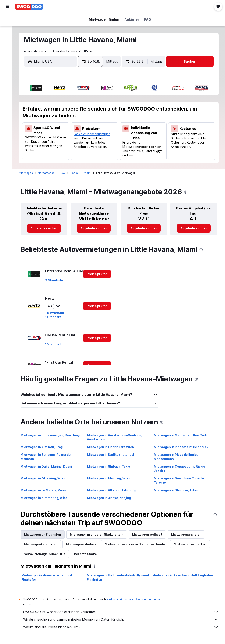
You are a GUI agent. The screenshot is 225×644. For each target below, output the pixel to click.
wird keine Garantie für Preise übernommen (136, 599)
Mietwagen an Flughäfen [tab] (45, 534)
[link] (46, 228)
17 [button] (45, 132)
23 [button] (106, 132)
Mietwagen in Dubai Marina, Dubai (48, 466)
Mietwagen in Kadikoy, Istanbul (112, 455)
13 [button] (75, 121)
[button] (7, 7)
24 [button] (45, 142)
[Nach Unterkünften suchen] (7, 28)
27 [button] (75, 142)
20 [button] (75, 132)
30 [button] (106, 142)
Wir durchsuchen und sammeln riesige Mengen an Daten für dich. (122, 619)
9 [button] (106, 111)
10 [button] (44, 121)
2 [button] (106, 101)
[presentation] (188, 192)
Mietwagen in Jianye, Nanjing (110, 498)
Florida (76, 173)
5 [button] (65, 111)
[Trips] (7, 67)
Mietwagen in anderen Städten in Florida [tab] (137, 544)
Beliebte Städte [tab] (88, 554)
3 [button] (44, 111)
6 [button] (75, 111)
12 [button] (65, 121)
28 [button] (85, 142)
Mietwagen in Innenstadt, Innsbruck (182, 447)
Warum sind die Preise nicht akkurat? (122, 627)
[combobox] (38, 51)
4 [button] (55, 111)
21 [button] (85, 132)
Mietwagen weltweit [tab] (149, 534)
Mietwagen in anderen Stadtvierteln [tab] (99, 534)
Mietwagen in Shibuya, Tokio (110, 466)
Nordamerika (48, 173)
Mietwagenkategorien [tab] (43, 544)
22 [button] (95, 132)
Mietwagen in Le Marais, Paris (45, 490)
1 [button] (95, 101)
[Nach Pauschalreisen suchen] (7, 46)
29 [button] (95, 142)
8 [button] (95, 111)
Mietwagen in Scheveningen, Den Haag (52, 435)
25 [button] (55, 142)
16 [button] (106, 121)
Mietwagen (28, 173)
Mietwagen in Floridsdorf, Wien (112, 447)
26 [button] (65, 142)
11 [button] (55, 121)
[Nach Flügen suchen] (7, 19)
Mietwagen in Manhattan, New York (181, 435)
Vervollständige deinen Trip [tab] (47, 554)
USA (64, 173)
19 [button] (65, 132)
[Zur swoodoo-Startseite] (29, 7)
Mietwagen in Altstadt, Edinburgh (114, 490)
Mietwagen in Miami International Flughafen (49, 577)
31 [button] (45, 152)
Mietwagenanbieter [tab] (188, 534)
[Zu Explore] (7, 55)
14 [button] (85, 121)
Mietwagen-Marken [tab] (83, 544)
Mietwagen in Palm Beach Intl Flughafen (183, 575)
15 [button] (95, 121)
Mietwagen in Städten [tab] (192, 544)
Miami (90, 173)
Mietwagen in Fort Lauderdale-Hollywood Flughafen (119, 577)
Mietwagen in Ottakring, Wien (45, 478)
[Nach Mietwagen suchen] (7, 37)
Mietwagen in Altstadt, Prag (44, 447)
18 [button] (55, 132)
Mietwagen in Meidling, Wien (110, 478)
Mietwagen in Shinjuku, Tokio (176, 490)
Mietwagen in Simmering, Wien (46, 498)
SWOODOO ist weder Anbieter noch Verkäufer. (122, 612)
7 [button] (85, 111)
